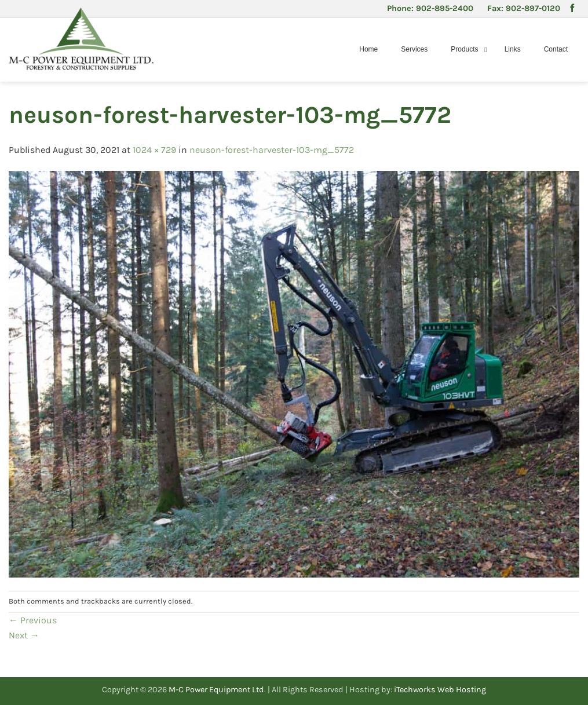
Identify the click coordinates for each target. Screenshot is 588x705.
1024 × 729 (154, 150)
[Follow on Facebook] (572, 9)
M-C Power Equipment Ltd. (217, 690)
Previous (33, 620)
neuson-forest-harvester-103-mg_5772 (272, 150)
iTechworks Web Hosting (440, 690)
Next (24, 635)
